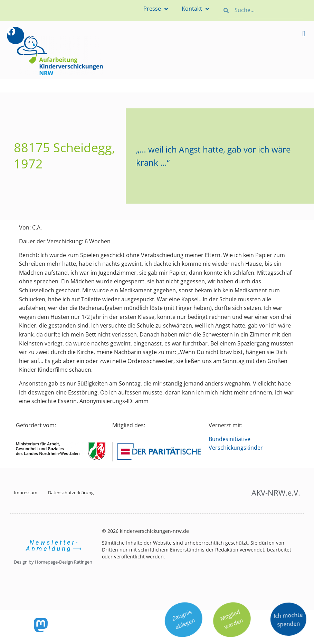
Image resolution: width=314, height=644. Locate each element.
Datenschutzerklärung (71, 492)
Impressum (26, 492)
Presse (156, 9)
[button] (304, 34)
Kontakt (195, 9)
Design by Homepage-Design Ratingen (53, 562)
